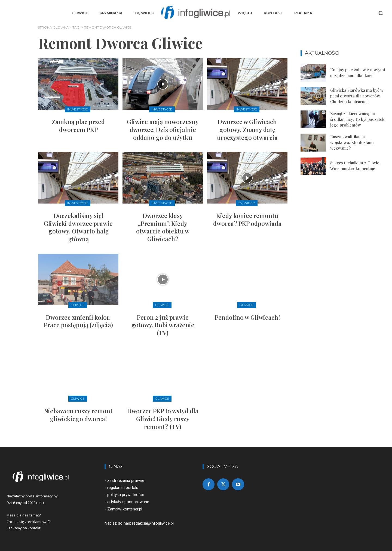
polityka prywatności (125, 495)
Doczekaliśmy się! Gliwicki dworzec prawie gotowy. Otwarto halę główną (78, 227)
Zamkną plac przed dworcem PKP (78, 126)
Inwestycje (78, 109)
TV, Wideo (247, 203)
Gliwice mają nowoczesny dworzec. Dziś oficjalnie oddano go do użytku (163, 129)
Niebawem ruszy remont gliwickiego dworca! (78, 415)
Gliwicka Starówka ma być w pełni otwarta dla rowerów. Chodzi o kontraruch (357, 96)
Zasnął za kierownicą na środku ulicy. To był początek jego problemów (357, 119)
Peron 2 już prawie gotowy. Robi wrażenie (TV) (163, 325)
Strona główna (53, 27)
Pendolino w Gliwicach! (247, 317)
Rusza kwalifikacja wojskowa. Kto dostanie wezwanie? (352, 142)
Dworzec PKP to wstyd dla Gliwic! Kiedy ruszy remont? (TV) (163, 419)
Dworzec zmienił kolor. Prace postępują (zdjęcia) (78, 321)
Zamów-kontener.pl (125, 509)
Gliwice (78, 305)
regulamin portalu (123, 488)
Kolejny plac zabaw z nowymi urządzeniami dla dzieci (358, 73)
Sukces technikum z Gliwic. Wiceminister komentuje (355, 166)
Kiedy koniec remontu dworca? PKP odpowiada (247, 219)
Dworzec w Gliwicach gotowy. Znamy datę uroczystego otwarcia (247, 129)
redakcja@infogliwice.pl (153, 523)
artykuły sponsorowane (128, 502)
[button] (381, 13)
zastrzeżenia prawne (126, 481)
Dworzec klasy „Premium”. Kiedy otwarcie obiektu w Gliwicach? (163, 227)
